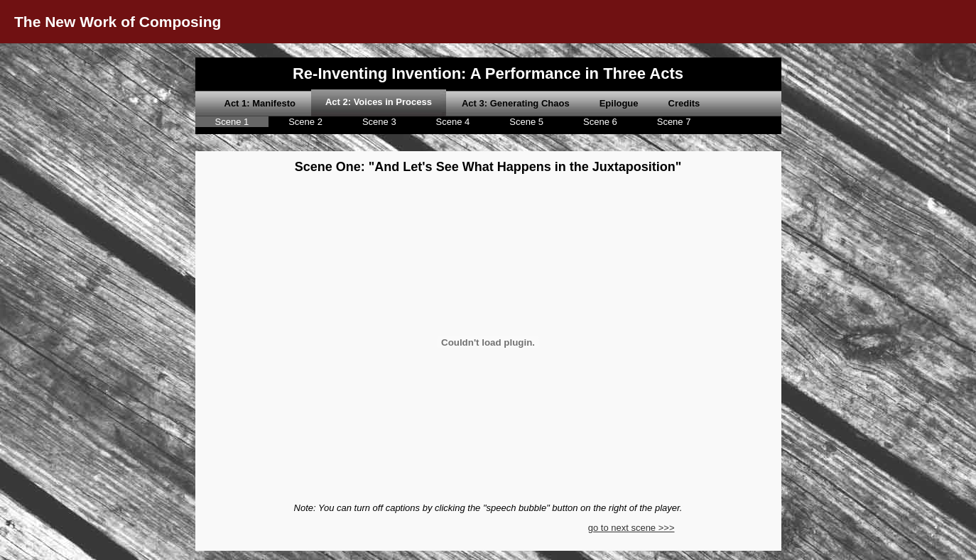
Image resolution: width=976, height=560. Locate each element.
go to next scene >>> (631, 528)
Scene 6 (600, 122)
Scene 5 (526, 122)
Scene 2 (305, 122)
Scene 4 (453, 122)
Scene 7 (674, 122)
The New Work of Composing (118, 22)
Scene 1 (232, 122)
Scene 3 (379, 122)
